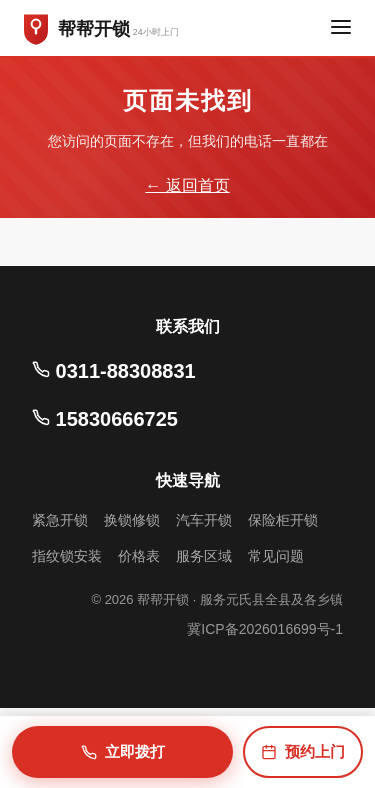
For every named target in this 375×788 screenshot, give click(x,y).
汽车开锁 (204, 520)
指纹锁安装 (67, 556)
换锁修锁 (132, 520)
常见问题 (276, 556)
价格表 (139, 556)
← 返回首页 (187, 185)
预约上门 (303, 751)
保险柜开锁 (283, 520)
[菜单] (341, 28)
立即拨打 (123, 751)
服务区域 (204, 556)
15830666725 (105, 419)
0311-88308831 (114, 371)
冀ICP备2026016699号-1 (265, 629)
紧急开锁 (60, 520)
